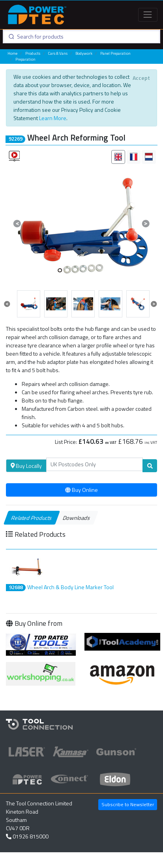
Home (12, 53)
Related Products (32, 518)
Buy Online (81, 490)
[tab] (118, 157)
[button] (17, 224)
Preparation (25, 59)
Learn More (53, 118)
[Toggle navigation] (148, 15)
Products (33, 53)
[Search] (95, 464)
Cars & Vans (58, 53)
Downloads (77, 518)
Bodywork (84, 53)
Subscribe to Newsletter (128, 804)
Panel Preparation (115, 53)
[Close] (141, 78)
